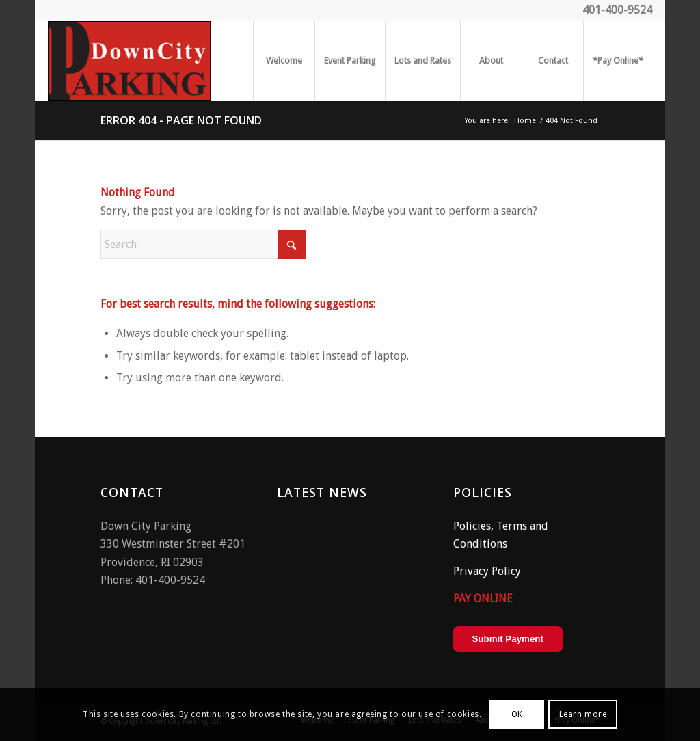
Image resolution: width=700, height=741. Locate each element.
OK (517, 714)
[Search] (203, 244)
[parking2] (130, 61)
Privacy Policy (487, 571)
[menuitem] (284, 61)
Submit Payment (507, 639)
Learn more (583, 714)
